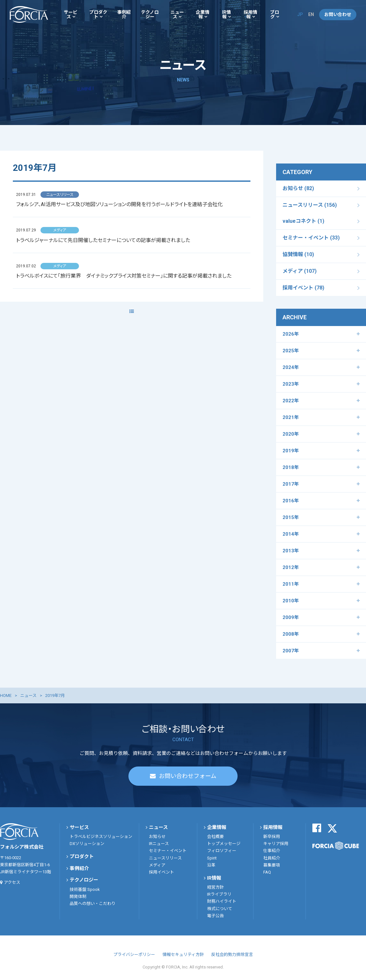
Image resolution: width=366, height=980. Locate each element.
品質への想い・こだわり (93, 904)
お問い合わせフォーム (188, 776)
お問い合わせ (338, 14)
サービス (71, 14)
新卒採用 (272, 837)
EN (311, 14)
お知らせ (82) (298, 188)
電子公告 (215, 916)
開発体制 (78, 896)
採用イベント (161, 872)
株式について (220, 909)
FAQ (267, 872)
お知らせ (157, 837)
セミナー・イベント (168, 851)
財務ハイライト (222, 901)
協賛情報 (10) (298, 254)
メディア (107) (300, 271)
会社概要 (215, 837)
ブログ (274, 14)
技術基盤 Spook (85, 889)
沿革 (211, 865)
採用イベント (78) (303, 288)
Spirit (212, 858)
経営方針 (215, 887)
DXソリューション (87, 844)
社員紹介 (272, 858)
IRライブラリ (219, 894)
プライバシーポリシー (134, 955)
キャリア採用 (276, 844)
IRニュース (159, 844)
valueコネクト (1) (303, 221)
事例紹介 (124, 14)
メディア (157, 865)
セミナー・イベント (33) (311, 238)
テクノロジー (150, 14)
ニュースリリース (165, 858)
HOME (6, 695)
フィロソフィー (222, 851)
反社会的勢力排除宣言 (232, 955)
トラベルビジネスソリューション (101, 837)
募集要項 (272, 865)
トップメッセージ (224, 844)
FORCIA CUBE (336, 846)
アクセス (12, 882)
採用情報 (250, 14)
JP (300, 14)
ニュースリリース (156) (310, 205)
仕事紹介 (272, 851)
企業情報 (203, 14)
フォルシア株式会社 (29, 14)
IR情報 (227, 14)
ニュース (177, 14)
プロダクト (98, 14)
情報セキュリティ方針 (183, 955)
